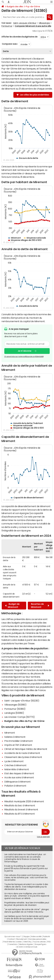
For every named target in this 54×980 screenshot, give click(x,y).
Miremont (10, 733)
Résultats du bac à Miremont (20, 805)
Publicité (46, 937)
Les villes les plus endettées (35, 95)
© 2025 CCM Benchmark (27, 947)
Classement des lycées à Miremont (23, 757)
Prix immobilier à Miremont (19, 741)
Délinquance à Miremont (17, 782)
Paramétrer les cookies (13, 942)
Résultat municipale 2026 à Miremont (24, 801)
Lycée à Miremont (14, 761)
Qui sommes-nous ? (13, 937)
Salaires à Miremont (15, 737)
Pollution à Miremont (15, 786)
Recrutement (22, 939)
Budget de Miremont (12, 606)
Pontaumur (7, 26)
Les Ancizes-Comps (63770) (20, 717)
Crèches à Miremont (15, 765)
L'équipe (26, 937)
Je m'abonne (25, 351)
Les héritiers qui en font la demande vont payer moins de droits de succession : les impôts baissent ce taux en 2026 (27, 919)
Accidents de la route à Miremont (22, 753)
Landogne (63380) (14, 713)
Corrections (13, 944)
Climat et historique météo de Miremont (26, 749)
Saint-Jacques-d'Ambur (25, 23)
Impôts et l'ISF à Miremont (18, 745)
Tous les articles (39, 942)
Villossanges (44, 23)
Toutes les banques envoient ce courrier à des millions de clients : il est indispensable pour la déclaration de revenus (26, 887)
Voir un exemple (43, 837)
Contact (11, 939)
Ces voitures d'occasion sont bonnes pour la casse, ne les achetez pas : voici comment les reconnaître (26, 878)
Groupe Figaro (40, 944)
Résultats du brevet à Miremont (21, 809)
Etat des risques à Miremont (19, 773)
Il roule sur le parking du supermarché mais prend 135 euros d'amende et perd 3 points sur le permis (26, 868)
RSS (49, 942)
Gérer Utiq (27, 942)
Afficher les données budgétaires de (19, 37)
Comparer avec (9, 44)
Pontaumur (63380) (15, 709)
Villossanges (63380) (15, 705)
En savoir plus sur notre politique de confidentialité (24, 356)
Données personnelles (37, 939)
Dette (6, 51)
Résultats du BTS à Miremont (20, 814)
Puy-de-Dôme (33, 6)
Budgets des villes (15, 6)
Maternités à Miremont (17, 769)
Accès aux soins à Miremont (19, 777)
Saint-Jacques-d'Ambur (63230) (22, 701)
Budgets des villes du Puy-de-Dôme (24, 721)
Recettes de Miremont (40, 606)
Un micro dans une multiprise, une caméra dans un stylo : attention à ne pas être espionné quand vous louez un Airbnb (27, 896)
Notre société (36, 937)
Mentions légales (26, 944)
